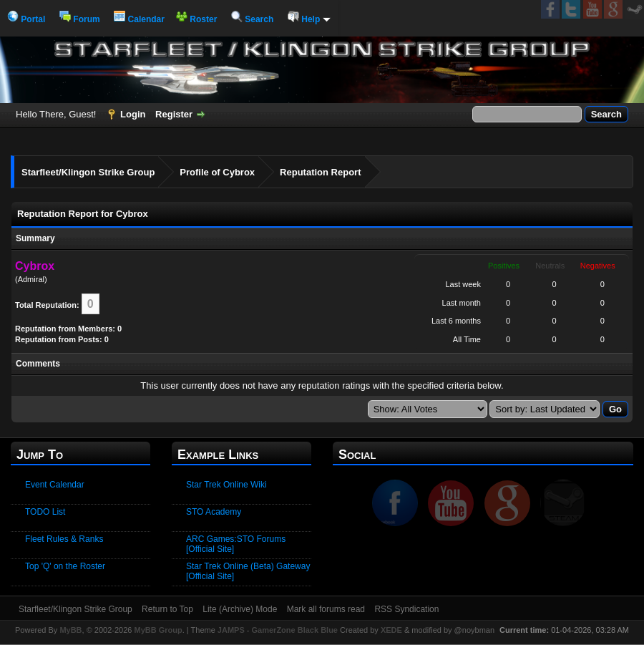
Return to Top (167, 609)
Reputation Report (320, 172)
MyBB (70, 630)
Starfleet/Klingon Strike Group (88, 172)
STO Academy (214, 512)
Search (252, 19)
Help (309, 19)
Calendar (139, 19)
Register (174, 114)
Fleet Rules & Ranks (64, 539)
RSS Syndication (406, 609)
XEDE (391, 630)
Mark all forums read (326, 609)
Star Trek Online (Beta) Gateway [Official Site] (248, 571)
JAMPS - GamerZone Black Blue (278, 630)
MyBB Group (158, 630)
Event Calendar (55, 485)
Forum (80, 19)
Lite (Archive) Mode (240, 609)
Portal (26, 19)
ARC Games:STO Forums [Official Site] (236, 544)
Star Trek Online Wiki (226, 485)
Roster (196, 19)
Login (133, 114)
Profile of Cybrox (217, 172)
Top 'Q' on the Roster (65, 566)
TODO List (45, 512)
